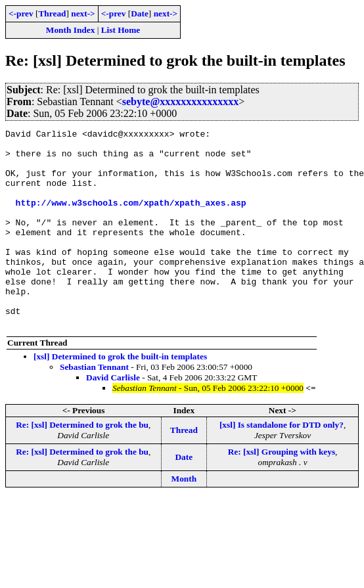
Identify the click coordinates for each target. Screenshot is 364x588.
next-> (83, 13)
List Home (121, 30)
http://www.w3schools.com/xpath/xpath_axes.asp (131, 218)
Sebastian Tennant (94, 406)
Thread (52, 13)
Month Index (70, 30)
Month (184, 518)
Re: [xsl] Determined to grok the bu (82, 464)
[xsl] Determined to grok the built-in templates (120, 396)
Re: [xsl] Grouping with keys (282, 491)
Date (140, 13)
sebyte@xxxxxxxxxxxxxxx (181, 102)
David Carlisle (113, 417)
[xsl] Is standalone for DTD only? (282, 464)
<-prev (21, 13)
